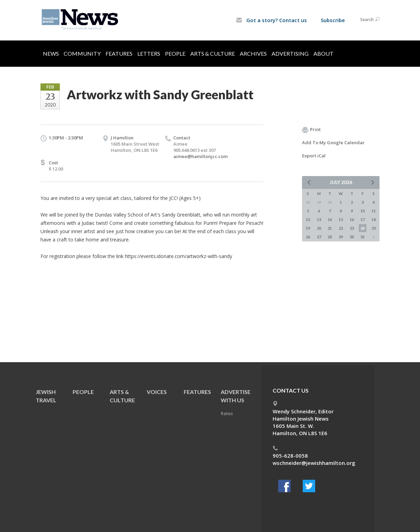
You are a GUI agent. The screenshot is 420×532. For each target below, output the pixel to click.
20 (319, 228)
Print (311, 130)
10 (363, 211)
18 (374, 219)
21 (330, 228)
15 (341, 219)
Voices (157, 392)
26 (308, 237)
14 (330, 219)
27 (319, 237)
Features (119, 53)
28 (330, 237)
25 (374, 228)
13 (319, 219)
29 (341, 237)
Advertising (290, 53)
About (323, 53)
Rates (227, 413)
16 (352, 219)
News (51, 53)
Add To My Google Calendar (333, 143)
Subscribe (333, 20)
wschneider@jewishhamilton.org (314, 463)
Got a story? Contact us (271, 20)
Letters (149, 53)
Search (370, 20)
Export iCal (314, 156)
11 (374, 211)
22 (341, 228)
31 (363, 237)
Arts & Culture (213, 53)
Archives (253, 53)
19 (308, 228)
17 (363, 219)
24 (363, 228)
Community (82, 53)
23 (352, 228)
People (175, 53)
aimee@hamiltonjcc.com (200, 156)
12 (308, 219)
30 (352, 237)
